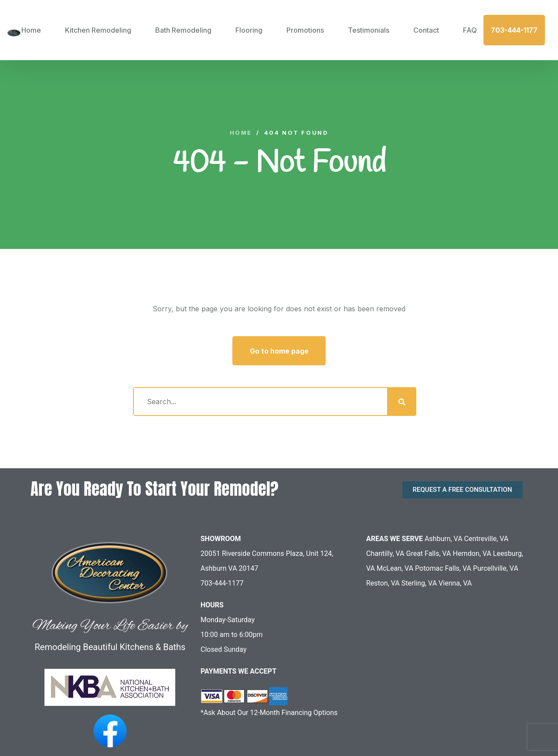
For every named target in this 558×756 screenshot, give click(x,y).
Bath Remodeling (183, 30)
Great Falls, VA (429, 553)
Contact (426, 30)
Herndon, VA (472, 553)
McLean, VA (395, 568)
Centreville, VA (487, 539)
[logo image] (14, 30)
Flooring (249, 30)
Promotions (305, 30)
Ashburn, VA (444, 539)
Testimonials (369, 30)
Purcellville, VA (496, 568)
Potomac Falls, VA (443, 568)
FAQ (470, 30)
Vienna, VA (455, 583)
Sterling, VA (419, 583)
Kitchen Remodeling (98, 30)
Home (31, 30)
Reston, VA (383, 583)
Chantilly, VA (385, 553)
